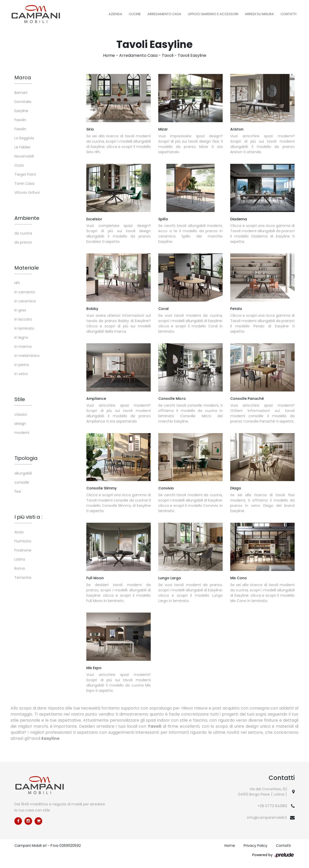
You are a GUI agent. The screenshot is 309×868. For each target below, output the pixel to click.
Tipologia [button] (26, 458)
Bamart (21, 93)
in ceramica (25, 301)
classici (21, 414)
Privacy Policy (255, 846)
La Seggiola (24, 138)
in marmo (23, 347)
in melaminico (27, 356)
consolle (22, 482)
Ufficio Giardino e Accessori (213, 14)
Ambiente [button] (27, 218)
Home (109, 55)
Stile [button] (20, 399)
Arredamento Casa (164, 14)
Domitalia (23, 102)
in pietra (22, 365)
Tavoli (168, 55)
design (20, 424)
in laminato (24, 328)
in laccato (23, 319)
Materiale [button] (27, 268)
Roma (20, 568)
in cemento (25, 292)
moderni (22, 433)
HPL (17, 283)
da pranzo (23, 242)
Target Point (25, 174)
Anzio (19, 532)
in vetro (21, 374)
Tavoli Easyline (192, 55)
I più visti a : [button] (28, 517)
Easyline (21, 111)
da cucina (23, 233)
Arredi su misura (259, 14)
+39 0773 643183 (272, 806)
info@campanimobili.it (267, 818)
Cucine (135, 14)
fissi (18, 491)
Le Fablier (22, 147)
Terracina (23, 577)
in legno (21, 337)
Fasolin (20, 120)
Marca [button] (23, 77)
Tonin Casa (24, 183)
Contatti (288, 14)
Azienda (115, 14)
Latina (20, 559)
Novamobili (24, 156)
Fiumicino (23, 541)
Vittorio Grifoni (27, 193)
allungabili (23, 473)
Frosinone (23, 550)
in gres (20, 310)
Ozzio (19, 165)
